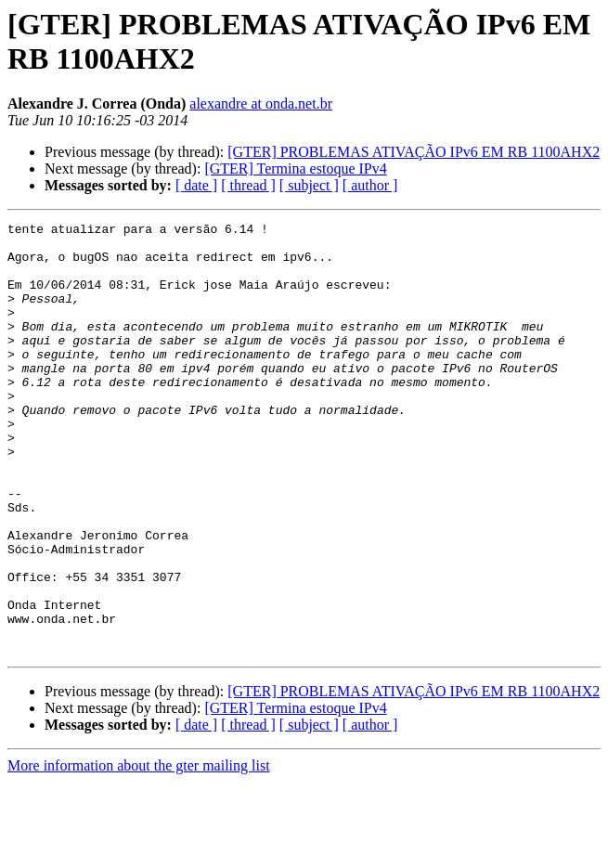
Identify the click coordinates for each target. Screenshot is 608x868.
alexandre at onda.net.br (261, 104)
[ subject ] (309, 185)
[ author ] (370, 185)
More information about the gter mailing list (139, 852)
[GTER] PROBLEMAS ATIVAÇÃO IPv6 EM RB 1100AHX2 (414, 152)
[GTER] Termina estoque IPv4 (295, 168)
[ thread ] (248, 185)
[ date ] (196, 185)
